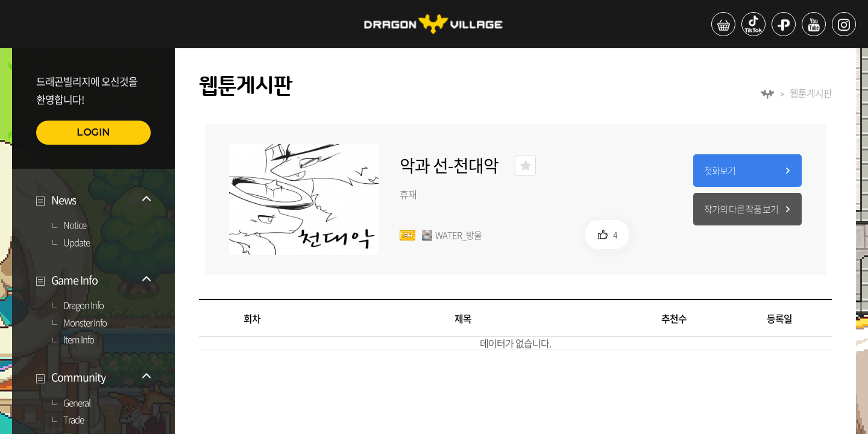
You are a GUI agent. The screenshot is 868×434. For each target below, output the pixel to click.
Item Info (79, 340)
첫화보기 (720, 171)
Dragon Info (83, 306)
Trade (74, 420)
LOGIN (93, 132)
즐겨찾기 (525, 165)
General (77, 403)
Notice (75, 225)
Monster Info (85, 323)
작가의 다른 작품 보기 (741, 209)
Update (77, 243)
